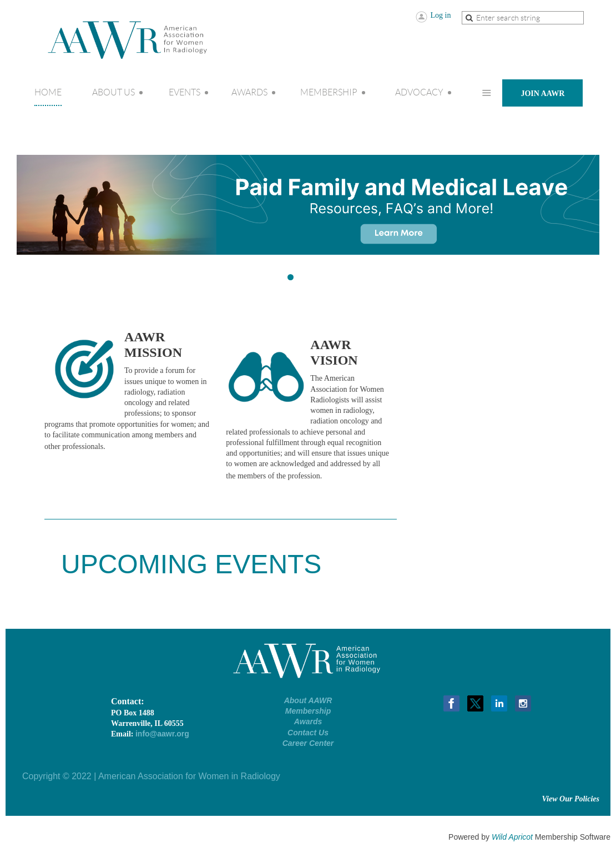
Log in (441, 15)
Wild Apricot (512, 837)
